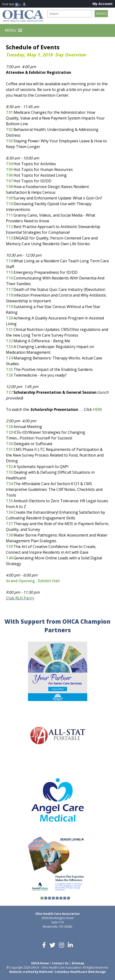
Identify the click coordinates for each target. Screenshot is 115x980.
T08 (9, 187)
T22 (9, 341)
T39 (9, 547)
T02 (9, 129)
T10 (9, 204)
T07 (9, 181)
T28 (9, 427)
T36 (9, 512)
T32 (9, 467)
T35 (9, 501)
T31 (9, 449)
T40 (9, 558)
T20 (9, 318)
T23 (9, 347)
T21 (9, 329)
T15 (9, 272)
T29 (9, 432)
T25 (9, 369)
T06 (9, 175)
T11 (9, 215)
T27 (9, 392)
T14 (9, 261)
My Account (103, 4)
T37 (9, 524)
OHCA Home (40, 963)
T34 (9, 484)
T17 (9, 289)
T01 (9, 112)
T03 (9, 141)
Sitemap (78, 963)
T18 (9, 295)
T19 (9, 307)
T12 (9, 227)
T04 (9, 164)
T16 (9, 278)
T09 (9, 198)
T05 (9, 169)
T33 (9, 472)
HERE (97, 409)
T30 (9, 444)
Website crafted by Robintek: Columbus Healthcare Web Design (57, 972)
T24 (9, 358)
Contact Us (60, 963)
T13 (9, 238)
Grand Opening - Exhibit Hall (33, 581)
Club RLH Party (20, 598)
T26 (9, 375)
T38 (9, 535)
